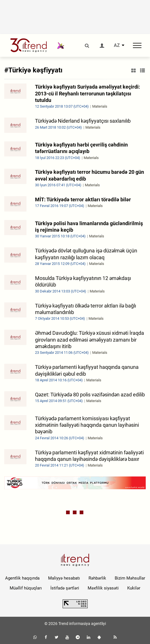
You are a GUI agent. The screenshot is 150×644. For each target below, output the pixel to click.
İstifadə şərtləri (65, 588)
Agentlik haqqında (22, 578)
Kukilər (134, 588)
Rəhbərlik (97, 578)
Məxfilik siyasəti (103, 588)
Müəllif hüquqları (26, 588)
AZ (117, 45)
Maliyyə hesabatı (64, 578)
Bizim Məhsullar (130, 578)
